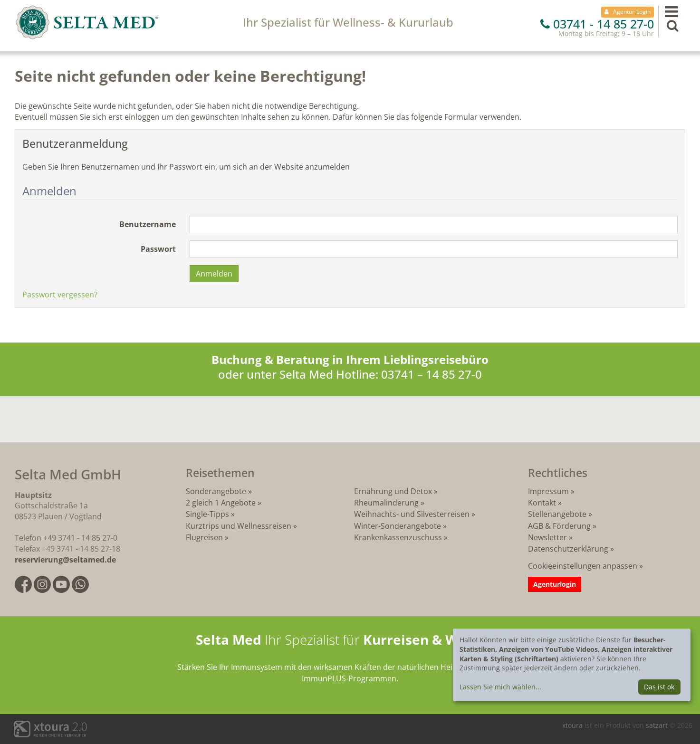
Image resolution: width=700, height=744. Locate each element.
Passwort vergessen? (60, 295)
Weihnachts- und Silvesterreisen (412, 514)
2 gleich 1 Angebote (221, 503)
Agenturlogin (555, 584)
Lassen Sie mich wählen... (500, 687)
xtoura (573, 725)
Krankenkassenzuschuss (399, 537)
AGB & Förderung (559, 526)
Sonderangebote (216, 491)
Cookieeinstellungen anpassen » (585, 566)
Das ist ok (659, 687)
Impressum (548, 491)
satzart (658, 725)
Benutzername (148, 224)
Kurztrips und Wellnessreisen (239, 526)
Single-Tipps (207, 514)
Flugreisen (204, 537)
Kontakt (542, 503)
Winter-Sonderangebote (398, 526)
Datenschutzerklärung (568, 549)
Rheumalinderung (387, 503)
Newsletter (547, 537)
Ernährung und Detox (393, 491)
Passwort (158, 249)
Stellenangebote (557, 514)
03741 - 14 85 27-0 (597, 24)
